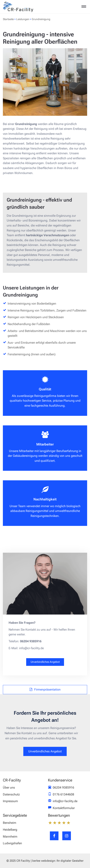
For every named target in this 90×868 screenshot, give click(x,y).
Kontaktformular (64, 808)
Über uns (9, 787)
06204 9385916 (63, 787)
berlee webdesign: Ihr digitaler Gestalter (58, 861)
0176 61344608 (63, 794)
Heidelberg (10, 830)
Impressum (10, 801)
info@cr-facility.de (65, 801)
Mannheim (10, 837)
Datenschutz (11, 794)
